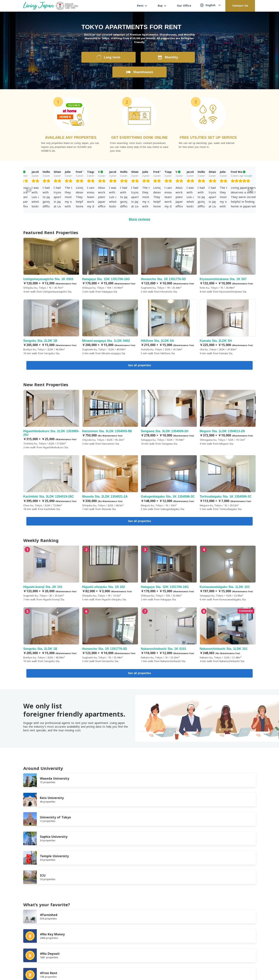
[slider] (50, 181)
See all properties (140, 366)
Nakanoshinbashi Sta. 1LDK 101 (228, 637)
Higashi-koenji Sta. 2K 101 (51, 575)
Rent (142, 6)
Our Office (184, 6)
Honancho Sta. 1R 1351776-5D (169, 266)
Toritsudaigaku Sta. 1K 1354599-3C (228, 484)
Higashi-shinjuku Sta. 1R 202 (110, 575)
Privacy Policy (59, 948)
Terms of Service (34, 948)
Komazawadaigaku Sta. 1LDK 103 (228, 575)
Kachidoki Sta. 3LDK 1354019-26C (51, 484)
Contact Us (240, 6)
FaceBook (238, 967)
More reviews (139, 219)
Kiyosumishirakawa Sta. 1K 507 (228, 266)
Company (80, 948)
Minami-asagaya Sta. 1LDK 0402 (110, 327)
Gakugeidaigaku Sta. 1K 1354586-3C (169, 484)
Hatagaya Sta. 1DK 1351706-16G (110, 266)
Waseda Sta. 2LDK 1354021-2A (110, 484)
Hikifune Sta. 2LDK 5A (169, 327)
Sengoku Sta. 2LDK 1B (51, 327)
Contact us (99, 948)
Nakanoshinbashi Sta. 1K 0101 (169, 637)
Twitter (246, 967)
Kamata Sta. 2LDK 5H (228, 327)
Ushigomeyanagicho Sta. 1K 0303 (51, 266)
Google (58, 176)
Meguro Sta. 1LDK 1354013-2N (228, 418)
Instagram (254, 967)
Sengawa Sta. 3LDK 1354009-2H (169, 418)
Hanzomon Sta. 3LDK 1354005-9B (110, 418)
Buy (162, 6)
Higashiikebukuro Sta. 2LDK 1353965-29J (51, 420)
